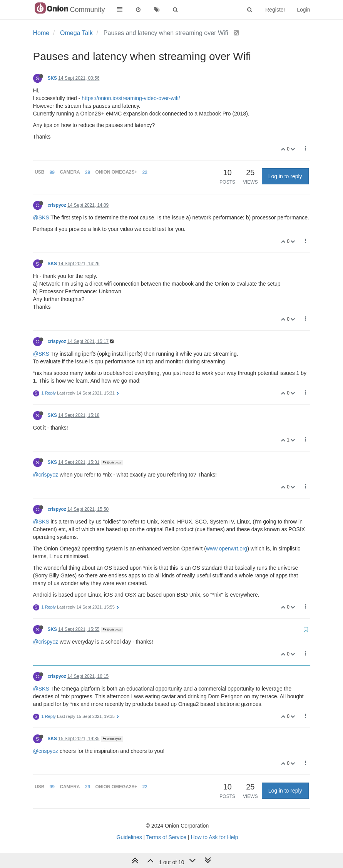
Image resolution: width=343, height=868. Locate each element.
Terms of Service (166, 837)
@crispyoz (112, 462)
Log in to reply (285, 176)
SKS (52, 78)
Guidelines (129, 837)
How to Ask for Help (215, 837)
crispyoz (57, 205)
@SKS (41, 217)
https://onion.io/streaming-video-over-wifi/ (131, 98)
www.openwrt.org (227, 549)
